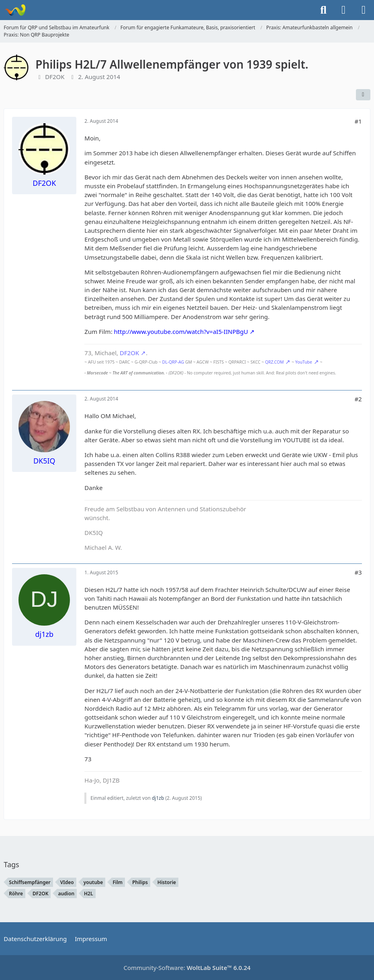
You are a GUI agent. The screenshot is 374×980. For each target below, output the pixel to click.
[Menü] (364, 10)
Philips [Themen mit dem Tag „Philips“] (140, 882)
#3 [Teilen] (358, 572)
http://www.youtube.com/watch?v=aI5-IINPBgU (181, 331)
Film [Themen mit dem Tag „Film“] (118, 882)
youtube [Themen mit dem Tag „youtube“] (93, 882)
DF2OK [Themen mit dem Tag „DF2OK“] (40, 894)
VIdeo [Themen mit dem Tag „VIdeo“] (67, 882)
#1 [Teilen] (358, 121)
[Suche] (323, 10)
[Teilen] (363, 95)
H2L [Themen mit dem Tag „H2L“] (89, 894)
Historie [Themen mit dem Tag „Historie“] (167, 882)
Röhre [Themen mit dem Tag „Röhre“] (16, 894)
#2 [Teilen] (358, 399)
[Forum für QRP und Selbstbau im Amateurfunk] (15, 10)
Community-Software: (187, 968)
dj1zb (158, 798)
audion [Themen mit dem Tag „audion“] (66, 894)
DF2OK (55, 77)
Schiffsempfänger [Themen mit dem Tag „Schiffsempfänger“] (30, 882)
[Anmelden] (343, 10)
